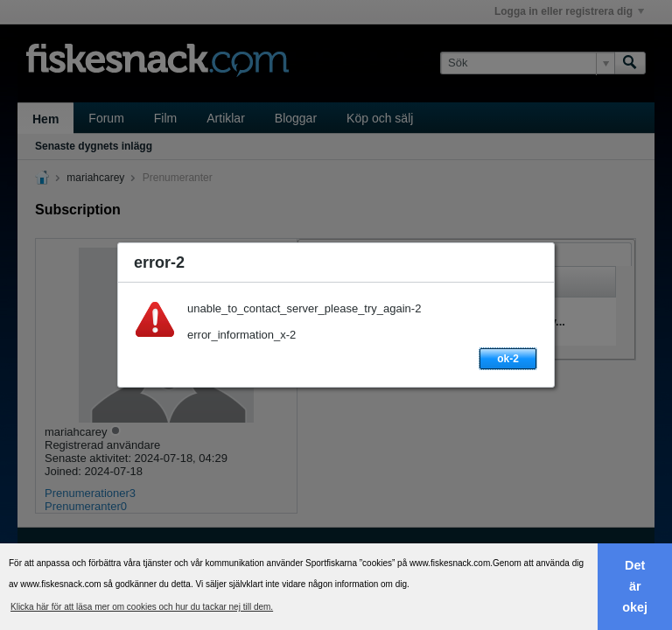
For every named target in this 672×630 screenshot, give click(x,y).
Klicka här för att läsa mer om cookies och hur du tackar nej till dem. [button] (142, 607)
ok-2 (508, 359)
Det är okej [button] (635, 586)
